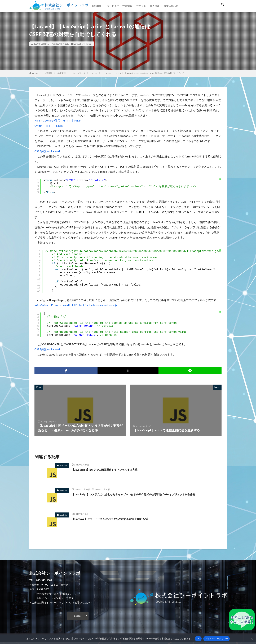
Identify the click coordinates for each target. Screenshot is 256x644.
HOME (35, 73)
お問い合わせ (171, 6)
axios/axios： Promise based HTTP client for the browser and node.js (76, 305)
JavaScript (86, 44)
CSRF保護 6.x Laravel (47, 151)
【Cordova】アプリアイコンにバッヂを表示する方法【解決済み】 (118, 519)
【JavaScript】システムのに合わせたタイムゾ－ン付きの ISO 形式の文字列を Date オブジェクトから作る (146, 494)
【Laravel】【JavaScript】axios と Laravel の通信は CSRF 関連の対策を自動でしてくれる (144, 73)
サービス (112, 6)
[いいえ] (252, 639)
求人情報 (155, 6)
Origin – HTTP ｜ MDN (49, 126)
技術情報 (127, 6)
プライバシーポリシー (217, 639)
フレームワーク (78, 73)
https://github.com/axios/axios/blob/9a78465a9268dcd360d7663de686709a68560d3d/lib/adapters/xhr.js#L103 (143, 251)
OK (198, 639)
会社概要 (96, 6)
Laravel (77, 44)
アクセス (141, 6)
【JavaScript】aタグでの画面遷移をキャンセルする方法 (111, 469)
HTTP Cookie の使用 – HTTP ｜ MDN (58, 120)
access (78, 617)
